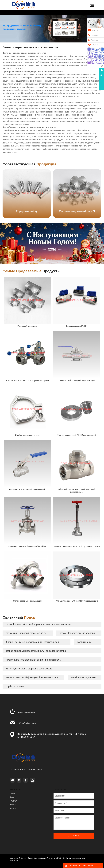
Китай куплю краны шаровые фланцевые (29, 669)
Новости (13, 805)
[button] (97, 193)
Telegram (93, 45)
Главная (13, 793)
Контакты (13, 808)
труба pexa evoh (15, 686)
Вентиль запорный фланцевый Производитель (32, 677)
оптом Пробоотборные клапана (77, 633)
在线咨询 (102, 73)
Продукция (14, 801)
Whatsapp (93, 40)
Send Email (94, 30)
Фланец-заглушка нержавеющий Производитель (33, 642)
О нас (12, 797)
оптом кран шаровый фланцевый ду (26, 633)
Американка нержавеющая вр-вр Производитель (33, 660)
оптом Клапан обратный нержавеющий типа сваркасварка (39, 624)
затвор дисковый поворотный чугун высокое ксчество (36, 651)
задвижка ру (84, 642)
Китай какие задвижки (83, 677)
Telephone (93, 35)
